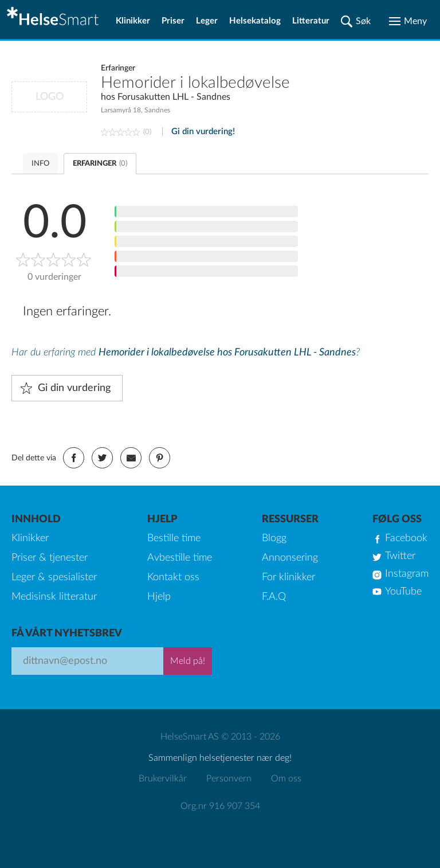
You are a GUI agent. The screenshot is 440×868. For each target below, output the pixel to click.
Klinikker (133, 21)
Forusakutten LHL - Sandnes (174, 97)
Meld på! (188, 661)
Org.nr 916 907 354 (220, 806)
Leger (207, 21)
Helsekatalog (255, 21)
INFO (40, 164)
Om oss (286, 779)
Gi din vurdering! (203, 132)
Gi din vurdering (74, 388)
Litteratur (311, 21)
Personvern (229, 779)
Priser (173, 21)
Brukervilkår (163, 779)
